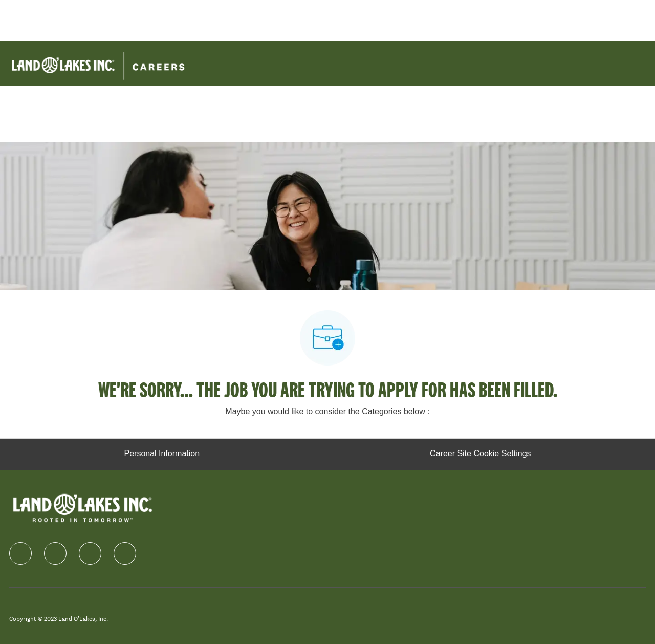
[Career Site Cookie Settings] (480, 455)
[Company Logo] (98, 63)
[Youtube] (125, 553)
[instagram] (90, 553)
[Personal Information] (162, 455)
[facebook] (20, 553)
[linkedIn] (55, 553)
